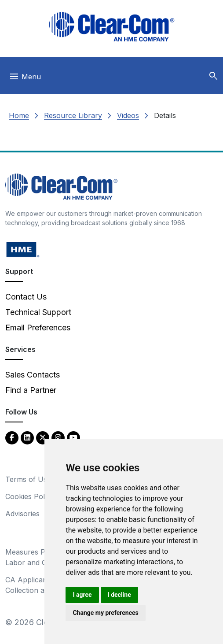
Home (19, 115)
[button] (213, 76)
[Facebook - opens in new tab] (12, 437)
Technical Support (38, 312)
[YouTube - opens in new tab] (73, 437)
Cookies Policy (30, 496)
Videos (128, 115)
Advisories (22, 514)
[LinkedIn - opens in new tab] (27, 437)
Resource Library (73, 115)
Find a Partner (31, 390)
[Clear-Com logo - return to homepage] (112, 27)
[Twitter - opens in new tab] (43, 437)
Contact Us (26, 297)
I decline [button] (119, 595)
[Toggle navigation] (25, 79)
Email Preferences (38, 328)
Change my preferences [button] (105, 613)
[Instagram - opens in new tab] (58, 437)
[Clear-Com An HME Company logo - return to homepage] (61, 186)
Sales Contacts (33, 375)
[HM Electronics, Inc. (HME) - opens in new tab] (23, 249)
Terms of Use (28, 479)
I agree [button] (82, 595)
